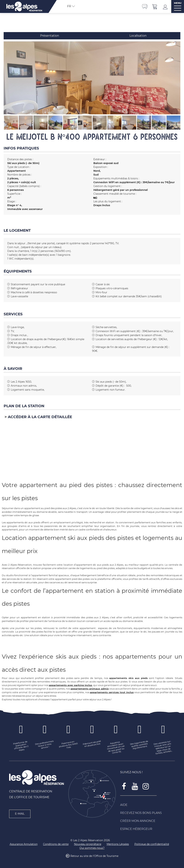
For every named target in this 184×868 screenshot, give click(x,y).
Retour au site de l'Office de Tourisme (94, 856)
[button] (155, 6)
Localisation (138, 36)
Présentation (50, 36)
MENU (178, 3)
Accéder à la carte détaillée (40, 417)
